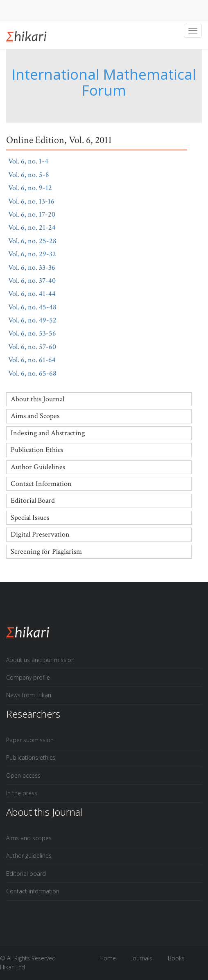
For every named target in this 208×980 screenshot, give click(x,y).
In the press (22, 793)
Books (176, 958)
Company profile (28, 677)
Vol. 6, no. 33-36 (37, 267)
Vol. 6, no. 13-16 (36, 201)
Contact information (33, 891)
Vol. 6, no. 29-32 (37, 254)
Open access (23, 775)
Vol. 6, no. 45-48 (37, 307)
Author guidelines (29, 856)
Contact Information (41, 484)
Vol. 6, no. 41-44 (37, 294)
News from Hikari (29, 695)
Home (108, 958)
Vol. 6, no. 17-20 (37, 214)
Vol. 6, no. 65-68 (37, 373)
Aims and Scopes (35, 416)
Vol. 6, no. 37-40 (37, 281)
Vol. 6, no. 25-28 (37, 241)
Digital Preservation (40, 534)
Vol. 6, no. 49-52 (37, 320)
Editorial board (26, 874)
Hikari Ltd (12, 967)
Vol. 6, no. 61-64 (37, 360)
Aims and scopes (29, 838)
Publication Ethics (37, 450)
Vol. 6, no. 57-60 (37, 347)
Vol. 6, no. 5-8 (34, 175)
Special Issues (30, 518)
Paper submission (30, 740)
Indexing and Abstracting (48, 433)
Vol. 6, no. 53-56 (37, 333)
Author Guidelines (38, 467)
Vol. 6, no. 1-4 (33, 161)
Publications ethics (31, 757)
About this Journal (37, 399)
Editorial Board (33, 500)
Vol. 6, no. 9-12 (35, 188)
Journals (142, 958)
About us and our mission (40, 660)
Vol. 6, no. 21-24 (37, 227)
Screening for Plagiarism (46, 552)
